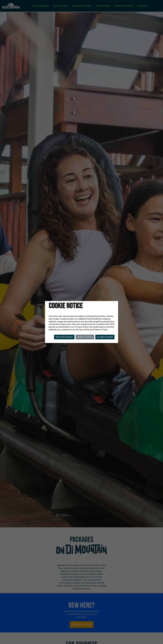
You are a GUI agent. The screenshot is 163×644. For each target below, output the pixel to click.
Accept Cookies (105, 337)
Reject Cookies (85, 337)
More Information (64, 337)
